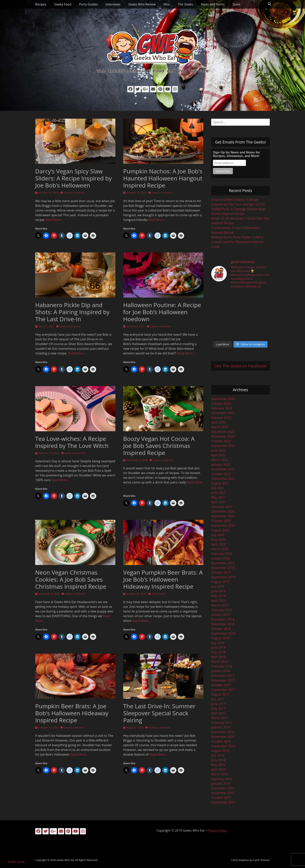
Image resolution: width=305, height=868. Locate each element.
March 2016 (220, 774)
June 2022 (218, 450)
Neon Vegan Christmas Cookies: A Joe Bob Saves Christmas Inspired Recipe (71, 579)
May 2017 (218, 708)
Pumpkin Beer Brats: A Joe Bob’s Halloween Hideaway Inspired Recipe (72, 713)
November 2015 (223, 793)
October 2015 (221, 798)
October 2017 (221, 685)
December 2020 (223, 511)
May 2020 (218, 540)
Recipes (41, 4)
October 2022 (221, 441)
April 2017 (218, 713)
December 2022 (223, 432)
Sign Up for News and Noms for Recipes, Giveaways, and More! (236, 154)
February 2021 (222, 507)
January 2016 (221, 784)
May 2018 (218, 652)
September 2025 (223, 399)
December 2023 (223, 413)
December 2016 (223, 732)
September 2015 (223, 802)
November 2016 (223, 737)
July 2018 (218, 643)
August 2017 (220, 694)
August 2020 (220, 530)
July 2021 (218, 488)
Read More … (55, 220)
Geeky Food (63, 4)
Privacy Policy (217, 830)
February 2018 (222, 666)
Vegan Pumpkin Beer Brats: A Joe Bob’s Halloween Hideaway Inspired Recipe (163, 579)
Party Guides (88, 4)
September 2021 (223, 479)
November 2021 (223, 469)
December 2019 (223, 563)
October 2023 (221, 418)
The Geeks (185, 4)
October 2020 (221, 521)
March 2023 (220, 427)
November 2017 (223, 680)
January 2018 (221, 671)
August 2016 (220, 751)
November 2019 (223, 568)
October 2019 (221, 572)
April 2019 (218, 601)
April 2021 (218, 502)
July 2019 (218, 586)
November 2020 (223, 516)
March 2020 (220, 549)
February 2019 (222, 610)
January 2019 (221, 615)
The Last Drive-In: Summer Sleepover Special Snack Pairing (159, 713)
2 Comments (159, 594)
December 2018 (223, 619)
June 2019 (218, 591)
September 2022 (223, 446)
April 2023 (218, 422)
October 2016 (221, 741)
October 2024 (221, 404)
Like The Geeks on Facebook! (240, 366)
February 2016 (222, 779)
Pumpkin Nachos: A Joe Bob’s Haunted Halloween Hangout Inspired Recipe (163, 178)
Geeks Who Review (142, 4)
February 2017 (222, 723)
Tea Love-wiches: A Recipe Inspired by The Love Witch (72, 442)
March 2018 (220, 662)
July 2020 (218, 535)
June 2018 (218, 647)
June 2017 (218, 704)
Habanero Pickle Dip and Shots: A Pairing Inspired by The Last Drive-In (72, 312)
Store (236, 4)
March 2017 (220, 718)
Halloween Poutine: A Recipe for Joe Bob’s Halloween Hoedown (162, 312)
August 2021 (220, 483)
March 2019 (220, 605)
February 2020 (222, 554)
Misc (167, 4)
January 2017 (221, 727)
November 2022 (223, 436)
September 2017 (223, 690)
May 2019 (218, 596)
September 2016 (223, 746)
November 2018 (223, 624)
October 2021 (221, 474)
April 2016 (218, 769)
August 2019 (220, 582)
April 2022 (218, 455)
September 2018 (223, 633)
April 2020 (218, 544)
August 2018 (220, 638)
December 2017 (223, 676)
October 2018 (221, 629)
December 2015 (223, 788)
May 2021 (218, 497)
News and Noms (213, 4)
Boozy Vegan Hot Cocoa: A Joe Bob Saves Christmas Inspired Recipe (159, 446)
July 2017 (218, 699)
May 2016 (218, 765)
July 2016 (218, 755)
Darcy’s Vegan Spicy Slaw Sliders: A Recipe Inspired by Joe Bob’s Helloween (74, 178)
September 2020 (223, 525)
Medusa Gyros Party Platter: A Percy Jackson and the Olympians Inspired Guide (237, 242)
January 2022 (221, 464)
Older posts (14, 862)
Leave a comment (74, 193)
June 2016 (218, 760)
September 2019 (223, 577)
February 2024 (222, 408)
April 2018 (218, 657)
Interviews (113, 4)
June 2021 (218, 493)
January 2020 (221, 558)
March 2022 (220, 460)
